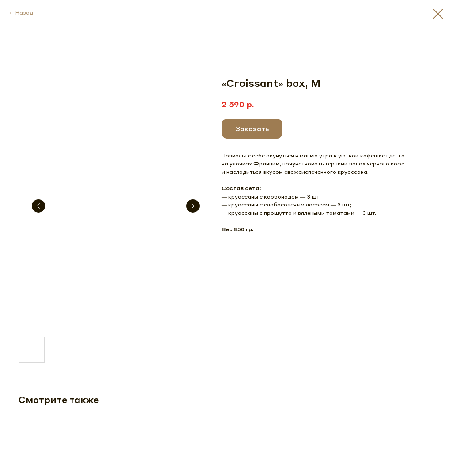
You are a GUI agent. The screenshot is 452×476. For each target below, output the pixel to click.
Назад (24, 13)
